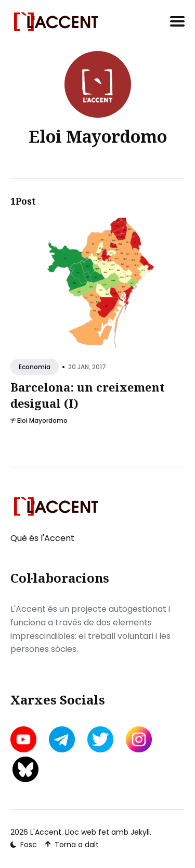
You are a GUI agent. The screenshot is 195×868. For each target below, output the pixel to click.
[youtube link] (24, 739)
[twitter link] (100, 739)
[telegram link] (62, 739)
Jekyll (140, 832)
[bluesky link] (25, 769)
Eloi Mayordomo (42, 420)
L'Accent (46, 832)
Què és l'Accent (42, 538)
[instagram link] (139, 739)
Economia (35, 367)
